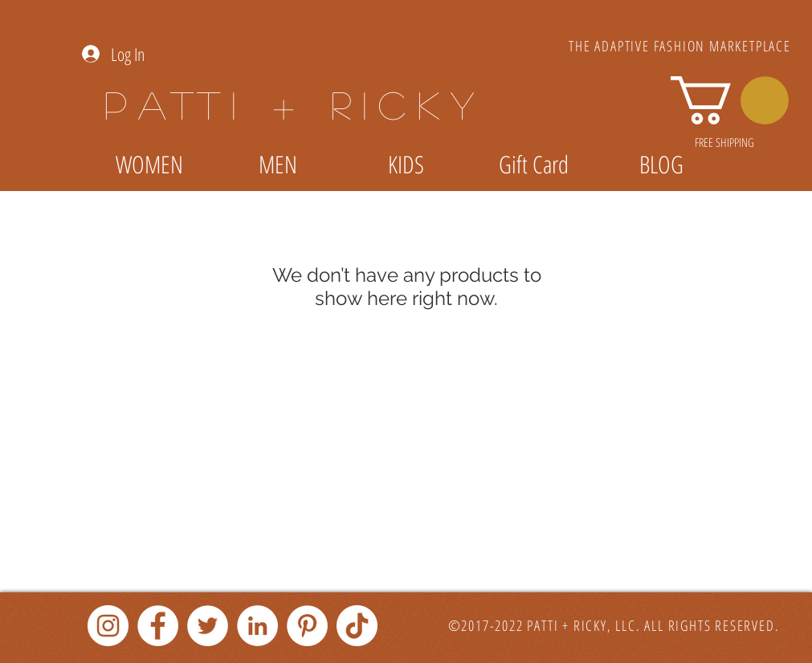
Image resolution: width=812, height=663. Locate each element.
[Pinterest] (307, 626)
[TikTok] (357, 626)
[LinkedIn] (257, 626)
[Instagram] (108, 626)
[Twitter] (208, 626)
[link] (730, 100)
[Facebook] (158, 626)
